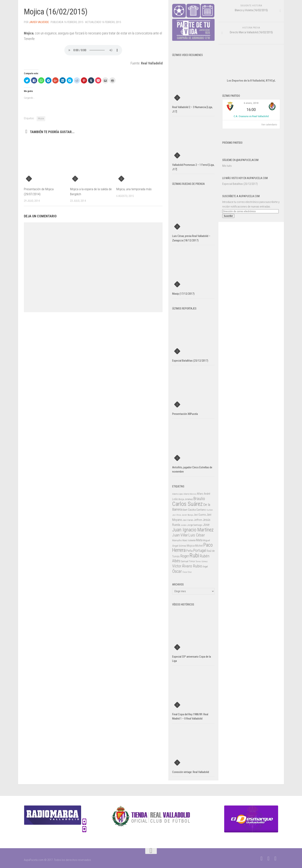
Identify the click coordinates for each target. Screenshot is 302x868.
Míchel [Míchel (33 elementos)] (199, 546)
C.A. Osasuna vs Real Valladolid (251, 116)
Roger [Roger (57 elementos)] (185, 556)
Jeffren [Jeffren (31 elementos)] (198, 520)
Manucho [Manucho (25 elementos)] (177, 540)
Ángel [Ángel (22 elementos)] (205, 567)
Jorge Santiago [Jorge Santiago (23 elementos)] (195, 525)
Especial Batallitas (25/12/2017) (240, 184)
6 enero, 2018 (251, 103)
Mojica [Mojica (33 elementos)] (191, 546)
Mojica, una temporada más (134, 189)
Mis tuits (227, 166)
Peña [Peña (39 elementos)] (189, 551)
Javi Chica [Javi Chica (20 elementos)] (177, 515)
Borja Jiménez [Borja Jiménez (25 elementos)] (186, 499)
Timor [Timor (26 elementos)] (192, 561)
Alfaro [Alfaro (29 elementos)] (200, 494)
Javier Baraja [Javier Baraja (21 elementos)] (187, 515)
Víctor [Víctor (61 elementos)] (177, 566)
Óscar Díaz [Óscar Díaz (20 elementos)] (187, 572)
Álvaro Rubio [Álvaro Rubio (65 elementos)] (192, 566)
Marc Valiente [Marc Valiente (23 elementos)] (189, 540)
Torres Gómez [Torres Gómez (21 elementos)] (202, 561)
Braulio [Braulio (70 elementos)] (199, 499)
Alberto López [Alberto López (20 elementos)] (178, 494)
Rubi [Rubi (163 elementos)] (194, 555)
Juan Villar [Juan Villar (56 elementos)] (180, 535)
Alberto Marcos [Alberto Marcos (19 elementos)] (190, 494)
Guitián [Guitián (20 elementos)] (210, 510)
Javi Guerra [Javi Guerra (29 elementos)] (200, 515)
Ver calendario (269, 125)
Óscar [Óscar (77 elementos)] (177, 571)
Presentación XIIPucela (185, 414)
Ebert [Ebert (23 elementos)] (185, 510)
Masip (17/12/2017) (183, 294)
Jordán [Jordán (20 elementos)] (184, 525)
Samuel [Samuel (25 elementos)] (185, 561)
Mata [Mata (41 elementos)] (199, 540)
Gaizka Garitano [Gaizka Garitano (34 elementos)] (197, 510)
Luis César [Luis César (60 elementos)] (197, 535)
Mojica (41, 118)
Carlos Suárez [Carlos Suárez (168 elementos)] (187, 504)
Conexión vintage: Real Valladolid (191, 772)
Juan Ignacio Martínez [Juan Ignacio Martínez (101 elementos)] (193, 530)
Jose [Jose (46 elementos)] (206, 525)
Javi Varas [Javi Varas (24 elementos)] (188, 520)
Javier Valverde (39, 22)
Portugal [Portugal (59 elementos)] (200, 550)
